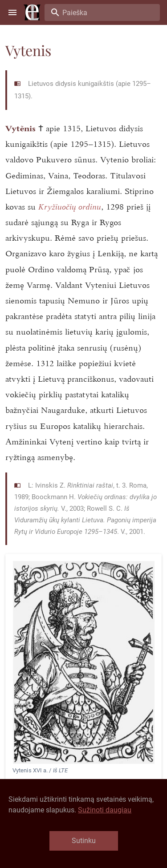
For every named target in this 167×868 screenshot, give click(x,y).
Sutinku (84, 841)
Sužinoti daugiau (105, 810)
